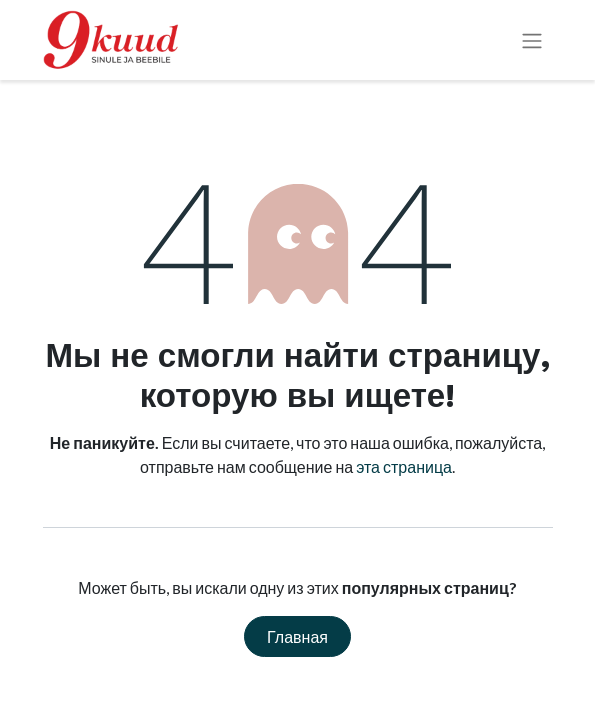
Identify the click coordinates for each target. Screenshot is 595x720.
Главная (297, 636)
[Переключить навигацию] (532, 40)
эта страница (404, 466)
